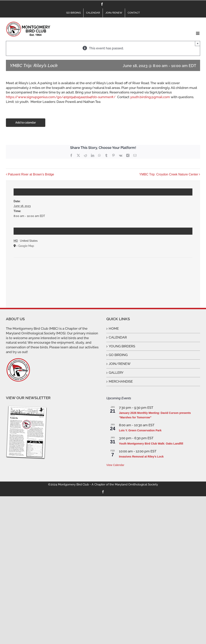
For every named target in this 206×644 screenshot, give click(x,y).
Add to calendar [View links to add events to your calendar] (26, 123)
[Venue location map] (103, 269)
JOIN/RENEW (120, 364)
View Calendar (115, 465)
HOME (114, 328)
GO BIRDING (118, 355)
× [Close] (198, 43)
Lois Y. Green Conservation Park (140, 430)
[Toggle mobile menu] (198, 33)
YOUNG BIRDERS (122, 346)
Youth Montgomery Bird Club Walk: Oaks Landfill (151, 444)
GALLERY (116, 373)
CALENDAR (118, 337)
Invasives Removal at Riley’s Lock (141, 457)
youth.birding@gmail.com (150, 97)
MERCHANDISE (121, 381)
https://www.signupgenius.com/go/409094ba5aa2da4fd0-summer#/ (61, 97)
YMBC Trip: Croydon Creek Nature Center (169, 174)
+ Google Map (25, 246)
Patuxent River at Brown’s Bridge (31, 174)
